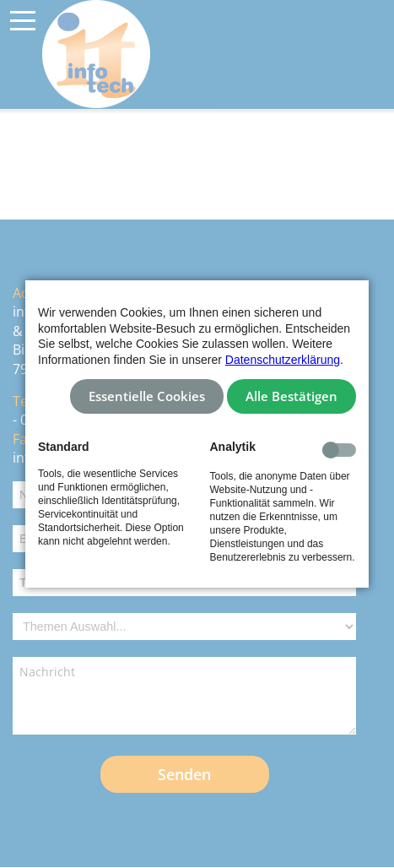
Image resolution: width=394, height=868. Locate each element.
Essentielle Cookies (147, 396)
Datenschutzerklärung (283, 360)
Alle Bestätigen (291, 396)
